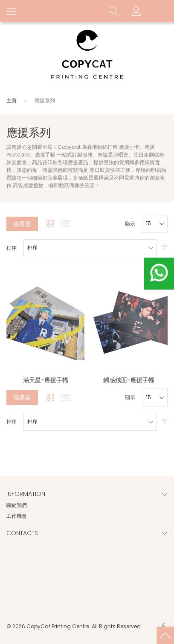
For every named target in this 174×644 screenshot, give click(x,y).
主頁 (12, 100)
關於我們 (17, 505)
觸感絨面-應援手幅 (129, 380)
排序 (12, 248)
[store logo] (87, 55)
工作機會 (17, 516)
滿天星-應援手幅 (46, 380)
